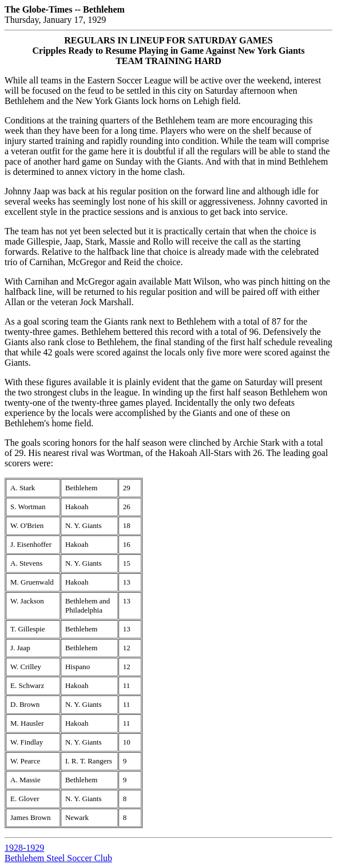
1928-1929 (24, 848)
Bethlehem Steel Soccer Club (58, 858)
